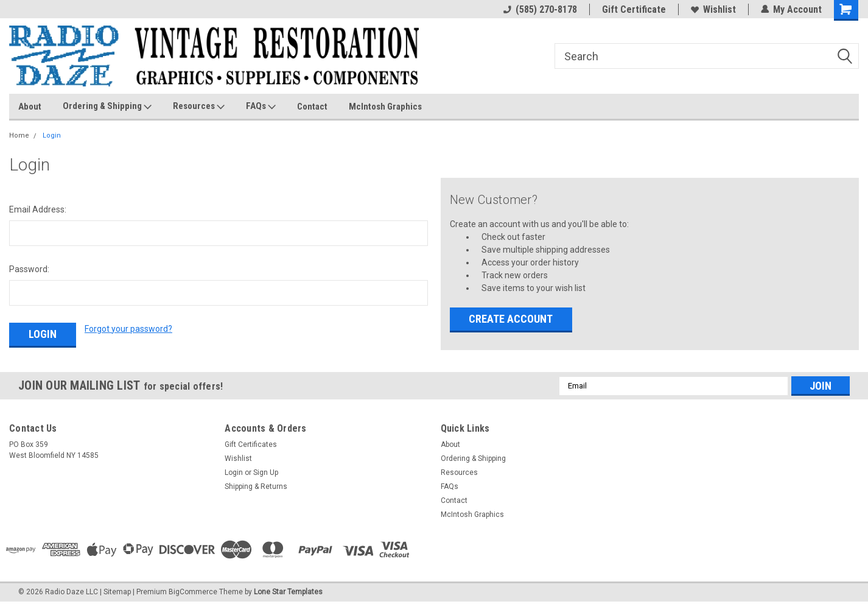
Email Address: (38, 209)
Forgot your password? (128, 329)
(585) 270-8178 (540, 9)
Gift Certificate (634, 9)
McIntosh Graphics (385, 107)
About (30, 107)
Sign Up (266, 472)
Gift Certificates (251, 444)
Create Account (511, 319)
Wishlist (713, 9)
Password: (29, 269)
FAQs (261, 107)
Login (52, 135)
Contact (312, 107)
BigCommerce (193, 592)
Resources (199, 107)
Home (19, 135)
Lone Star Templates (288, 592)
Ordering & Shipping (107, 107)
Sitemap (117, 592)
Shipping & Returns (256, 486)
